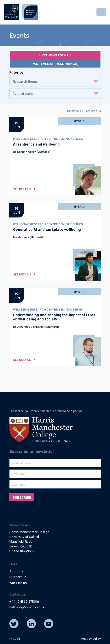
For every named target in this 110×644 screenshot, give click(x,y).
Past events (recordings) (55, 63)
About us (16, 571)
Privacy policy (91, 638)
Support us (18, 577)
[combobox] (55, 81)
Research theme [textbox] (25, 81)
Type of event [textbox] (23, 93)
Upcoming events (55, 55)
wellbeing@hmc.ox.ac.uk (27, 607)
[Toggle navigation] (101, 12)
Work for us (18, 583)
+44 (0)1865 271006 (24, 601)
